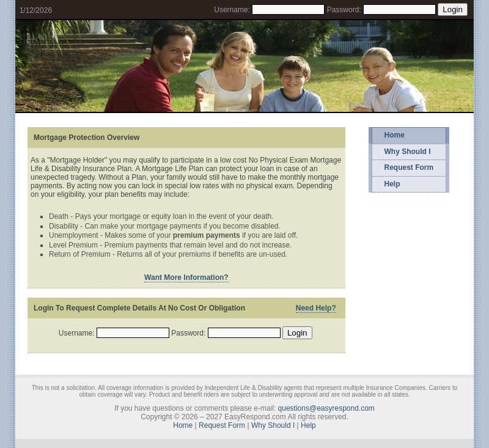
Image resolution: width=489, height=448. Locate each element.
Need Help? (316, 308)
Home (395, 135)
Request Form (409, 167)
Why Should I (408, 152)
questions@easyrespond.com (326, 408)
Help (392, 184)
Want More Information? (186, 277)
